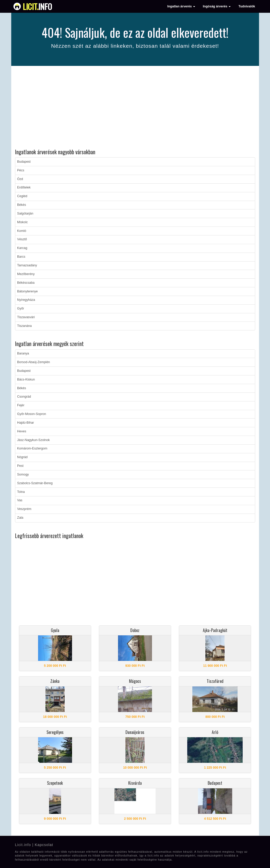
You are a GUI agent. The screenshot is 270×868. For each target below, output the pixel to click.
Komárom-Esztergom (32, 448)
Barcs (21, 257)
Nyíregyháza (26, 300)
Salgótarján (25, 213)
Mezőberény (26, 274)
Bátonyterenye (27, 291)
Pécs (21, 170)
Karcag (22, 248)
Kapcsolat (44, 845)
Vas (20, 500)
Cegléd (22, 196)
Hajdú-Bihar (26, 423)
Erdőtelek (24, 187)
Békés (22, 205)
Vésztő (22, 239)
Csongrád (24, 397)
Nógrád (22, 457)
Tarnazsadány (27, 265)
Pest (20, 466)
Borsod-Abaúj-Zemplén (34, 362)
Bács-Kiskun (26, 379)
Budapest (24, 162)
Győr (21, 308)
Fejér (21, 405)
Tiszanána (24, 326)
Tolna (21, 492)
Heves (22, 431)
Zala (20, 518)
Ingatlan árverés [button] (181, 6)
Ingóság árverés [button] (217, 6)
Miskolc (22, 222)
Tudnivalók (247, 6)
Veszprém (24, 509)
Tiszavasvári (26, 317)
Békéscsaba (26, 283)
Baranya (23, 353)
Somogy (23, 474)
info (37, 6)
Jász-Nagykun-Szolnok (33, 440)
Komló (22, 231)
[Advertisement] (135, 108)
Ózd (20, 179)
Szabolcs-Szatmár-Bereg (35, 483)
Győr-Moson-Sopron (32, 414)
